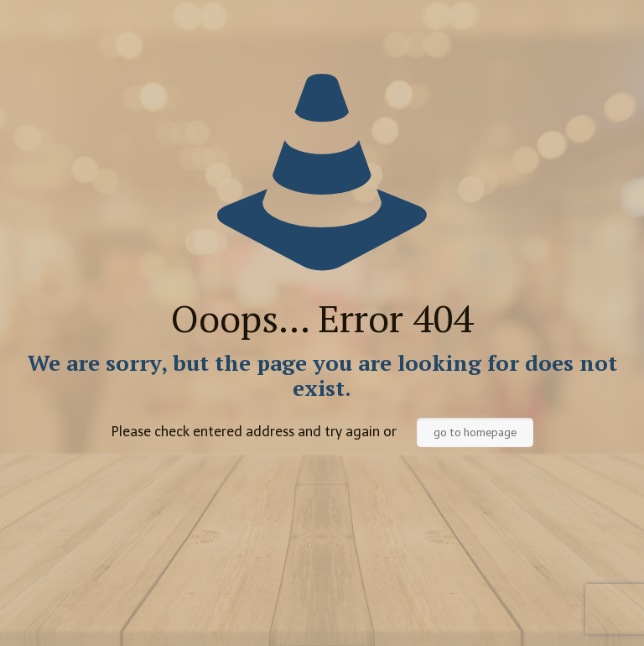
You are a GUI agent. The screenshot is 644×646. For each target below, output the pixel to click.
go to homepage (475, 432)
